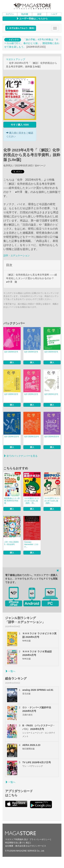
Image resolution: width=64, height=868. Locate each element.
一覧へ (10, 671)
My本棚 (25, 14)
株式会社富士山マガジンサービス (31, 846)
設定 (39, 14)
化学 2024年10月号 (52, 437)
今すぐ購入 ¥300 (20, 125)
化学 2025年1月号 (51, 394)
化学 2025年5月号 (31, 352)
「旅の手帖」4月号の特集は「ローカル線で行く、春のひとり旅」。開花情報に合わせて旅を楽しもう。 (32, 43)
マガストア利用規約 (14, 839)
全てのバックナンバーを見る (20, 456)
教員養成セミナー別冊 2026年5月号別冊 (12, 501)
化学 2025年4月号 (51, 352)
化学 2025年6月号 (11, 352)
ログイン (10, 14)
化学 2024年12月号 (12, 437)
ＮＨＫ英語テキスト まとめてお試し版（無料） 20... (32, 501)
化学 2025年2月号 (31, 394)
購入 (12, 362)
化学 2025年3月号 (11, 394)
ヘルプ (54, 14)
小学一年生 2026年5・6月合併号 (12, 543)
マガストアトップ (16, 59)
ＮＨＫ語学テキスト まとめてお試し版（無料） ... (52, 501)
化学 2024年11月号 (32, 437)
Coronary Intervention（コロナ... (31, 544)
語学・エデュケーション (17, 255)
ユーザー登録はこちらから (32, 19)
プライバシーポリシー (40, 839)
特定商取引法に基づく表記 (17, 843)
